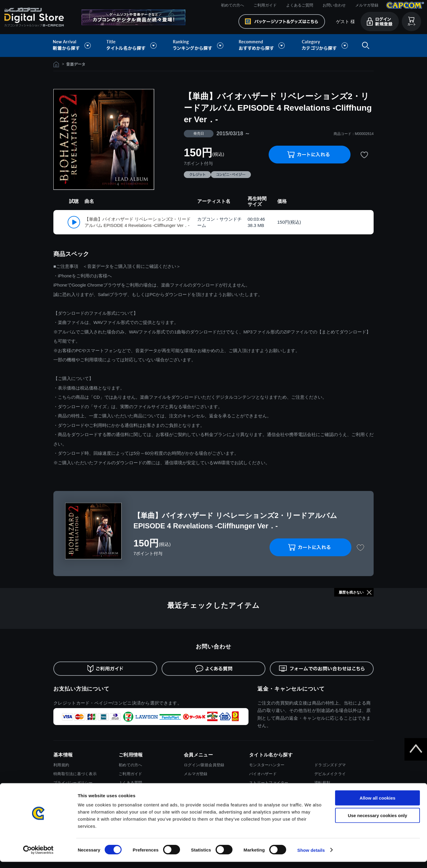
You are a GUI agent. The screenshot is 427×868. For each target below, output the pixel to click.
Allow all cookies (378, 804)
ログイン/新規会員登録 (204, 765)
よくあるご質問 (300, 5)
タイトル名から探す (132, 46)
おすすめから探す (263, 46)
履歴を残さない (351, 592)
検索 (364, 46)
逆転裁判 (322, 783)
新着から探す (76, 46)
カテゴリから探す (325, 46)
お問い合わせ (334, 5)
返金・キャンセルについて (291, 689)
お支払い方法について (81, 689)
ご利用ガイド (265, 5)
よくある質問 (130, 783)
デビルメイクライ (330, 774)
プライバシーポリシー (73, 783)
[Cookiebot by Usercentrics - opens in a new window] (38, 856)
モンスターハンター (267, 765)
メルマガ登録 (367, 5)
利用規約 (61, 765)
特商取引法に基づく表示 (75, 774)
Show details (311, 856)
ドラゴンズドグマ (330, 765)
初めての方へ (232, 5)
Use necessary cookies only (377, 822)
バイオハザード (263, 774)
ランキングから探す (199, 46)
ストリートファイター (269, 783)
